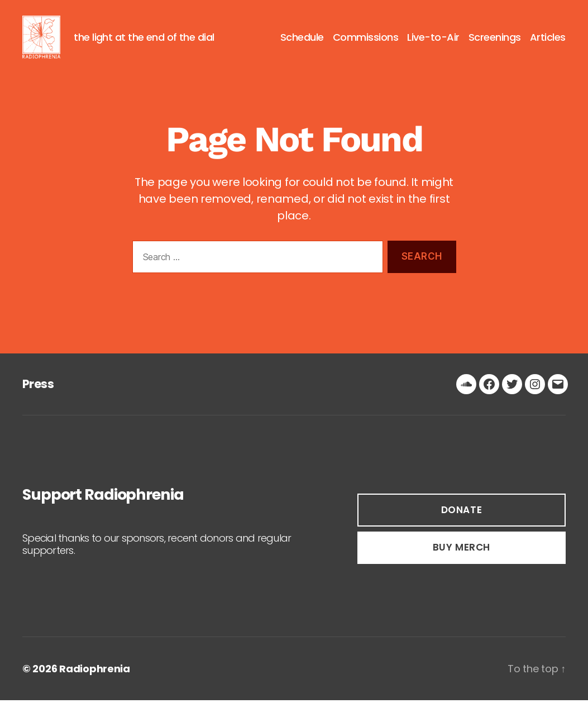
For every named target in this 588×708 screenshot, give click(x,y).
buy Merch (462, 555)
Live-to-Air (433, 41)
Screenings (495, 41)
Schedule (302, 41)
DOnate (462, 517)
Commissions (366, 41)
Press (38, 391)
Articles (548, 41)
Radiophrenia (95, 676)
